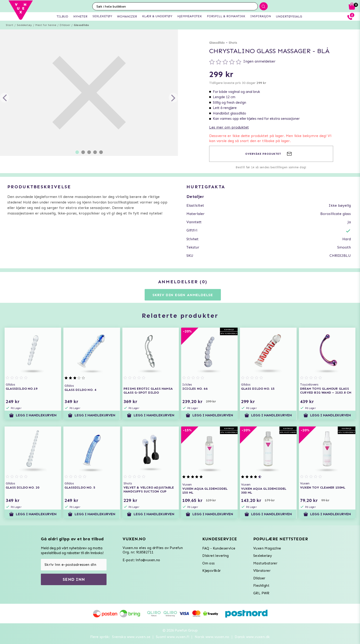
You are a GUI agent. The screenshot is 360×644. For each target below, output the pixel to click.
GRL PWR (261, 593)
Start (10, 25)
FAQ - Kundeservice (219, 548)
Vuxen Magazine (267, 548)
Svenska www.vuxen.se (131, 637)
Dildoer (65, 25)
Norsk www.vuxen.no (212, 637)
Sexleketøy (24, 25)
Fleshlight (261, 586)
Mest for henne (46, 25)
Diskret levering (215, 556)
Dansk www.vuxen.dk (252, 637)
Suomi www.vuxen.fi (173, 637)
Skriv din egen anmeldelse (183, 295)
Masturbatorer (265, 563)
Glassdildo (81, 25)
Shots (233, 43)
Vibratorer (262, 571)
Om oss (208, 563)
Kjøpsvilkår (211, 571)
